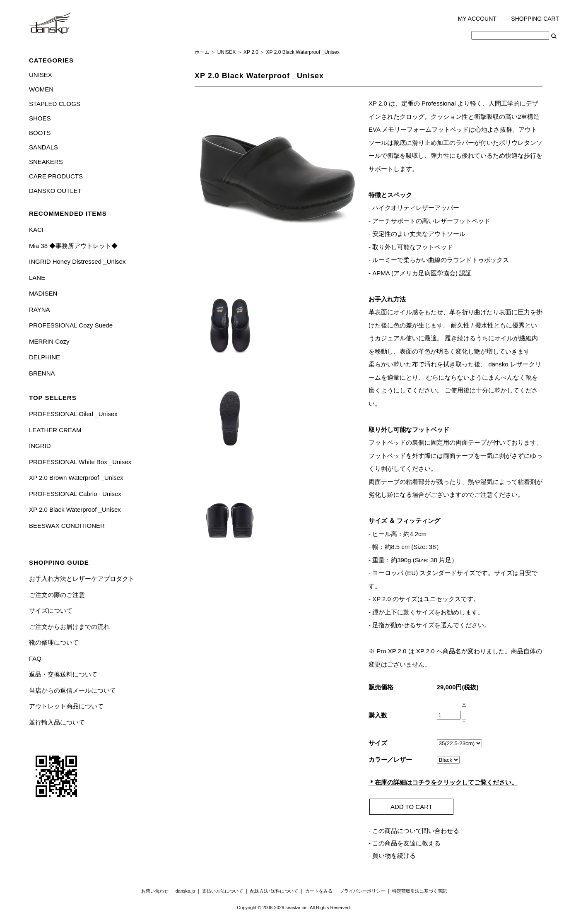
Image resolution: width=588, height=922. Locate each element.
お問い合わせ (155, 891)
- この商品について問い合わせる (414, 831)
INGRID (40, 446)
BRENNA (42, 373)
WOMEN (41, 89)
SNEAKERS (46, 162)
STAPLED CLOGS (55, 104)
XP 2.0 (251, 52)
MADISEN (43, 293)
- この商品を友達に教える (405, 843)
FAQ (35, 658)
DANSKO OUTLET (55, 191)
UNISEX (41, 75)
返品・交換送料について (63, 674)
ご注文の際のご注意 (57, 595)
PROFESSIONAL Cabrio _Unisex (75, 494)
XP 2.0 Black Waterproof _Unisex (75, 509)
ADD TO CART (411, 807)
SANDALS (43, 147)
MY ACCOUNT (477, 19)
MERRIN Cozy (49, 341)
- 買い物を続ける (392, 856)
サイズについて (51, 610)
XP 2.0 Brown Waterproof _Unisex (76, 478)
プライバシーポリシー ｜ (366, 891)
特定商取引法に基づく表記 (419, 891)
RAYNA (40, 309)
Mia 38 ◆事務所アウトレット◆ (73, 246)
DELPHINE (45, 357)
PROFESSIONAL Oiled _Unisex (73, 414)
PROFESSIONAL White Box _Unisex (80, 462)
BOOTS (40, 133)
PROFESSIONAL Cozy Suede (71, 325)
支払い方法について (223, 891)
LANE (37, 278)
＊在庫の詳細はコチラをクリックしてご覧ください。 (443, 782)
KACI (36, 230)
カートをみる (319, 891)
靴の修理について (54, 642)
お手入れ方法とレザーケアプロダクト (82, 579)
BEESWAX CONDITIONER (67, 526)
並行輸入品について (57, 722)
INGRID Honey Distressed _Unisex (77, 261)
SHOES (40, 118)
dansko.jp (185, 891)
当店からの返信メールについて (72, 690)
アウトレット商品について (66, 706)
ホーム (202, 52)
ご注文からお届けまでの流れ (69, 627)
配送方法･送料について (274, 891)
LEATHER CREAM (55, 430)
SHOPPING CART (535, 19)
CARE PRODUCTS (56, 176)
